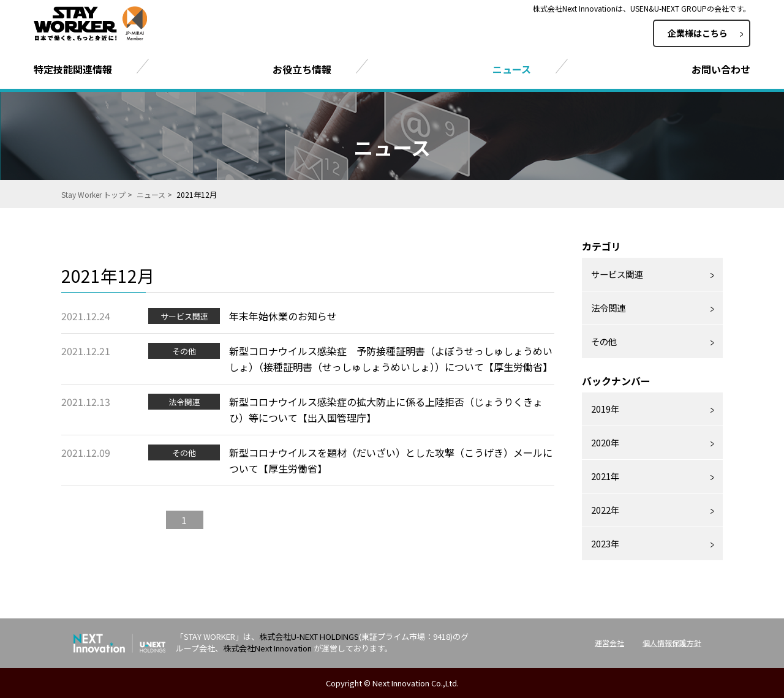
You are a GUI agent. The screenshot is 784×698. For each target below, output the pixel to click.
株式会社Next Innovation (267, 648)
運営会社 (609, 643)
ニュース (151, 194)
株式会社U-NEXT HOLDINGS (309, 636)
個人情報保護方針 (672, 643)
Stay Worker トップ (93, 194)
